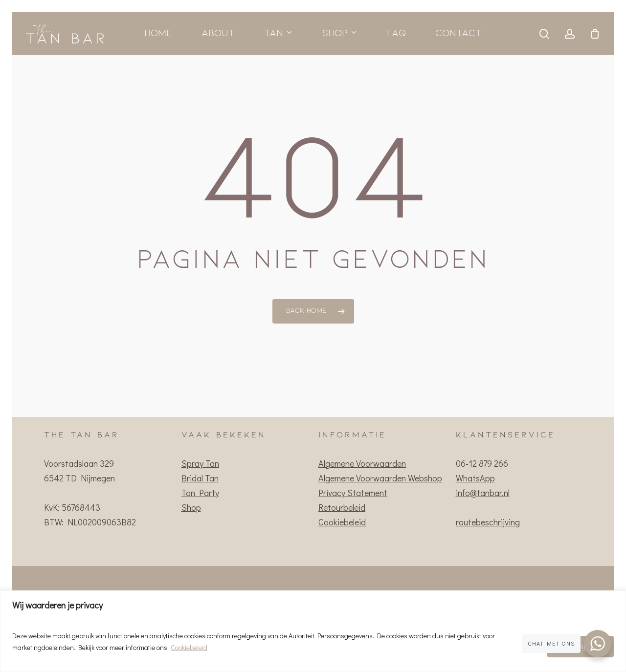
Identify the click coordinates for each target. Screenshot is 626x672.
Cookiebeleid (189, 647)
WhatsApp (475, 478)
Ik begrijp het (581, 646)
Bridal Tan (200, 478)
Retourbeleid (342, 507)
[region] (313, 631)
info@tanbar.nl (483, 493)
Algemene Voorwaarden (362, 463)
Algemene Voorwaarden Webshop (380, 478)
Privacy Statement (353, 493)
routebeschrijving (488, 522)
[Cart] (595, 34)
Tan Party (200, 493)
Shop (191, 507)
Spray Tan (200, 463)
